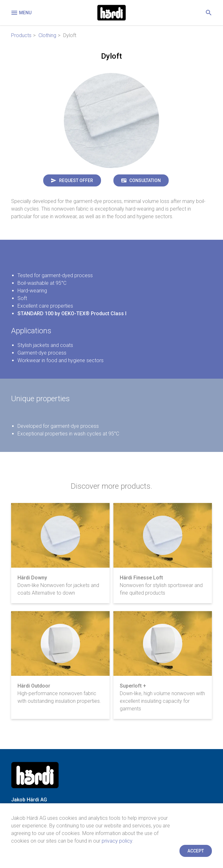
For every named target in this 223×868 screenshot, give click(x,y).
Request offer (76, 180)
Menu (21, 13)
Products (21, 35)
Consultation (145, 180)
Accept (196, 851)
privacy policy (117, 841)
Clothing (47, 35)
